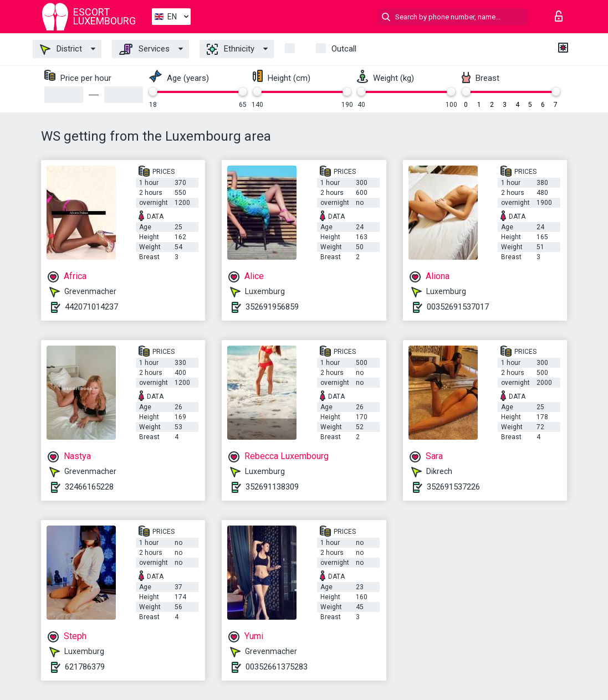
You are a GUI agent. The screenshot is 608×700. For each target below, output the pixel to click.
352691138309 (272, 487)
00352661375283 (277, 667)
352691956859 (272, 307)
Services (144, 49)
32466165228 (89, 487)
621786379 (85, 667)
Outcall (344, 49)
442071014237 (91, 307)
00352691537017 (458, 307)
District (61, 49)
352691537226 (453, 487)
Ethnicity (231, 49)
